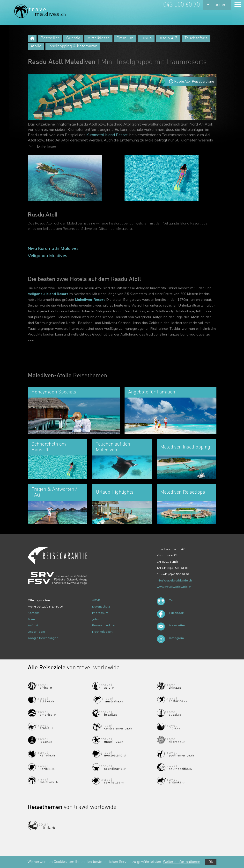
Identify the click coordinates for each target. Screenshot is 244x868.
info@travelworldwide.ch (174, 580)
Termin (33, 619)
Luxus (146, 38)
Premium (125, 38)
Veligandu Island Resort (48, 294)
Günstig (73, 38)
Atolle (36, 46)
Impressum (100, 613)
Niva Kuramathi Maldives (53, 248)
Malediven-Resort (90, 300)
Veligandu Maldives (48, 255)
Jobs (95, 619)
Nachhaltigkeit (102, 632)
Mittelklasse (98, 38)
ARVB (96, 600)
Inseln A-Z (168, 38)
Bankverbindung (104, 625)
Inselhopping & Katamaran (73, 46)
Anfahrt (33, 625)
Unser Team (36, 632)
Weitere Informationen (182, 862)
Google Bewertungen (43, 638)
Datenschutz (101, 606)
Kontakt (33, 613)
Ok (211, 862)
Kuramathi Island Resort (107, 135)
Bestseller (50, 38)
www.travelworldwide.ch (174, 587)
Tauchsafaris (196, 38)
